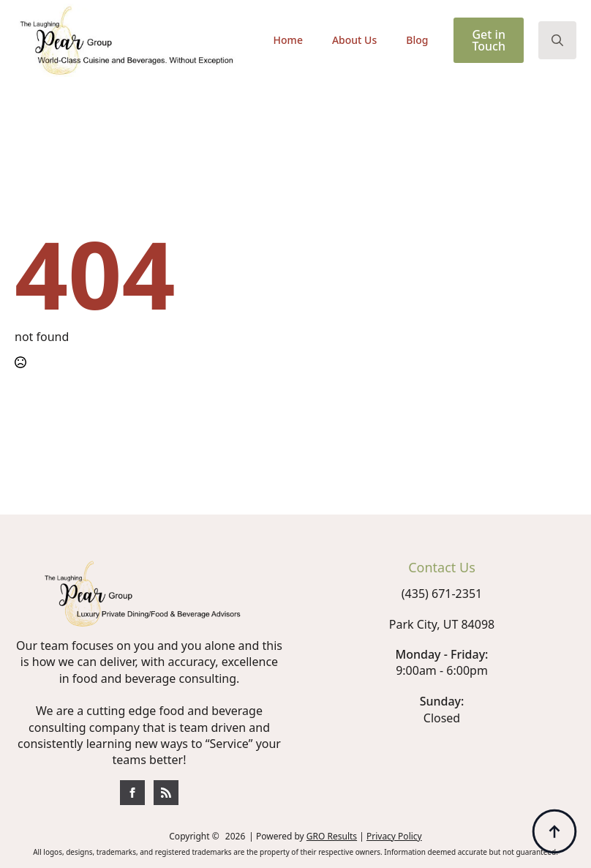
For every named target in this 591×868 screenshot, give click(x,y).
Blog (417, 40)
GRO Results (332, 836)
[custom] (132, 793)
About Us (354, 40)
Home (288, 40)
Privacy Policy (394, 836)
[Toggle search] (557, 40)
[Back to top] (554, 831)
